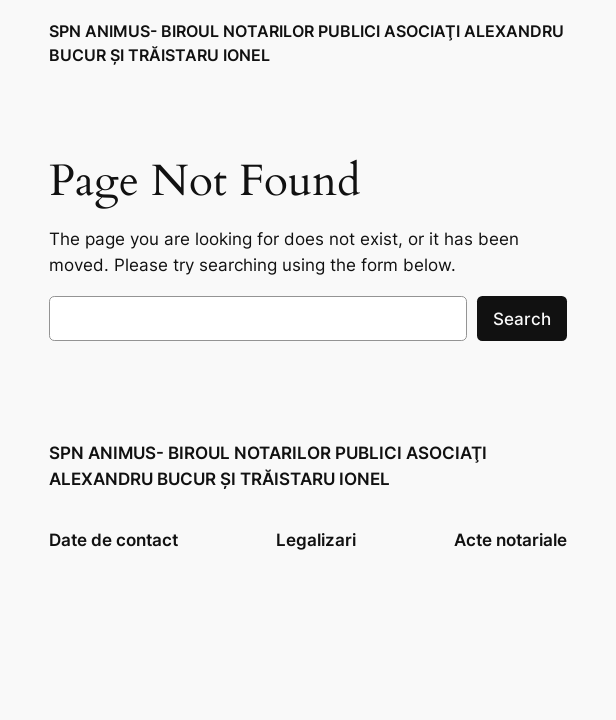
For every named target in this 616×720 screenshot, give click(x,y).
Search (522, 319)
